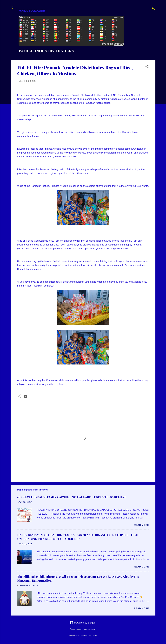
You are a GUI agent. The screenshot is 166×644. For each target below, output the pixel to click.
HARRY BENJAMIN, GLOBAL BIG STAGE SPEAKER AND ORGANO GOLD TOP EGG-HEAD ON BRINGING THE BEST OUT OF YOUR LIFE (78, 537)
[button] (147, 67)
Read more (141, 525)
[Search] (153, 9)
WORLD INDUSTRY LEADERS (46, 51)
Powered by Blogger (83, 623)
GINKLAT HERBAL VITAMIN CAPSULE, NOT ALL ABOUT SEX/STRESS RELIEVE (72, 497)
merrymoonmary (90, 629)
